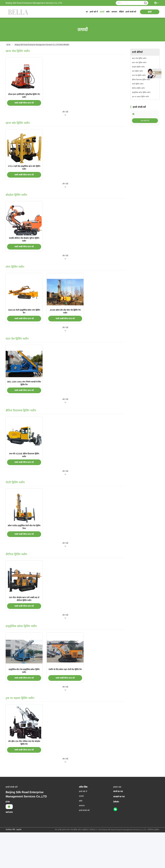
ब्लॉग (108, 12)
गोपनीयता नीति (10, 865)
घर (87, 12)
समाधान (114, 12)
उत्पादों (102, 12)
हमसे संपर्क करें (131, 12)
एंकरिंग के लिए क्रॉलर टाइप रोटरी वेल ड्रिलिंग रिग (65, 701)
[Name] (145, 3)
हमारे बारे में (94, 12)
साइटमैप (19, 865)
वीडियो (121, 12)
